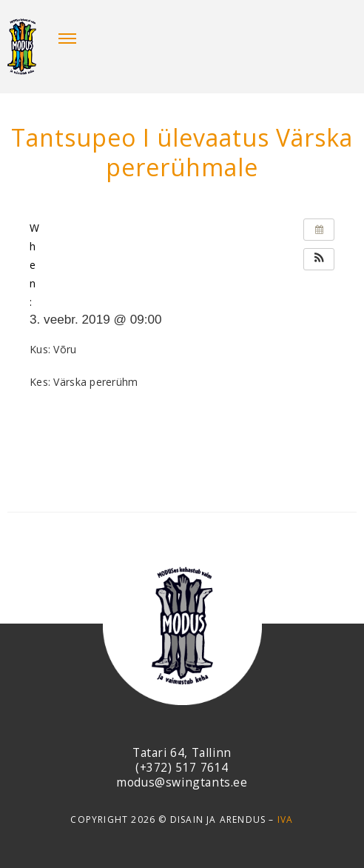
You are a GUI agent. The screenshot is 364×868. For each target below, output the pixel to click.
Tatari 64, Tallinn (182, 752)
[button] (319, 259)
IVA (286, 819)
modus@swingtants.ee (182, 782)
